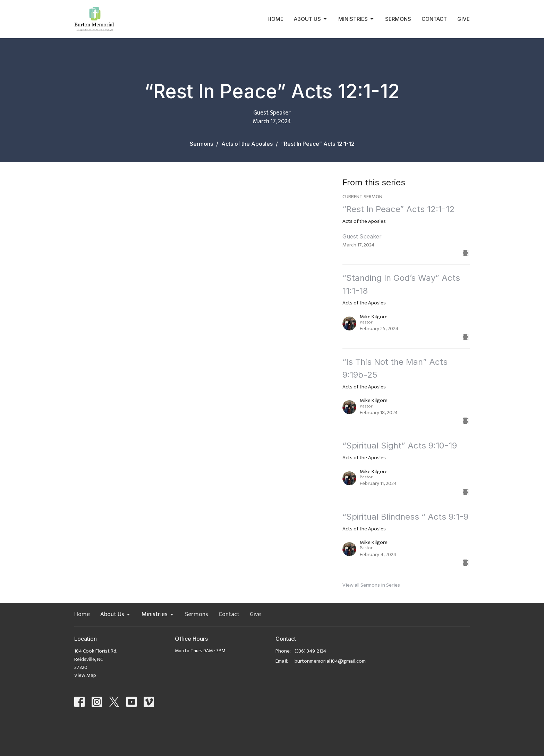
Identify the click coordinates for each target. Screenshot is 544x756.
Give (464, 19)
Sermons (398, 19)
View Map (85, 675)
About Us (311, 19)
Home (275, 19)
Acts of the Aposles (247, 144)
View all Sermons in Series (371, 585)
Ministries (356, 19)
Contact (434, 19)
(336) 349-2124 (310, 651)
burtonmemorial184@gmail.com (330, 661)
